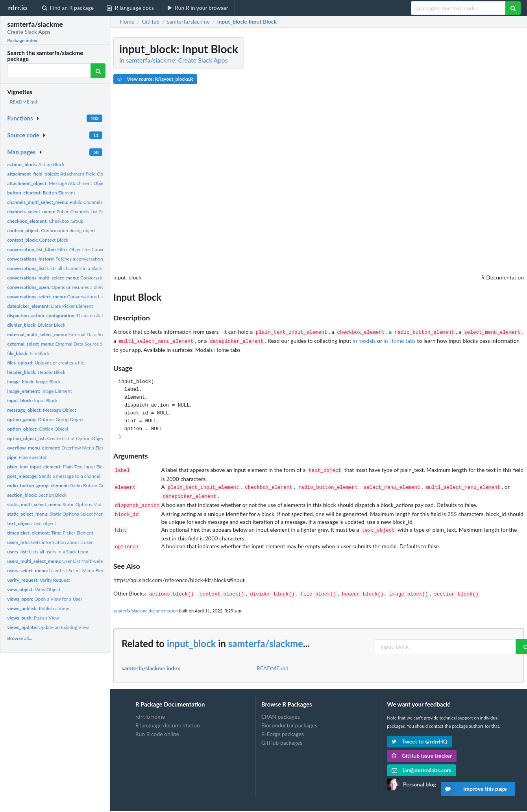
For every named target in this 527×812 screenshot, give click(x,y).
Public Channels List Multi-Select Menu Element (88, 202)
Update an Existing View (48, 627)
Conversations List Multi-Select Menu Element (92, 278)
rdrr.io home (150, 710)
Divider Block (36, 325)
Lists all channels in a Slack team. (61, 268)
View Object (34, 589)
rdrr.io (17, 7)
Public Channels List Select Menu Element (75, 212)
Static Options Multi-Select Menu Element (79, 504)
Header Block (36, 372)
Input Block (32, 400)
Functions (20, 118)
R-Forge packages (283, 727)
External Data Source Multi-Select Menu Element (89, 334)
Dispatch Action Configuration (73, 315)
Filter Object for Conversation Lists (68, 249)
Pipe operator (27, 457)
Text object (32, 523)
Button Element (41, 193)
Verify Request (38, 580)
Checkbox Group (45, 221)
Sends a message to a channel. (54, 476)
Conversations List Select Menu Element (79, 297)
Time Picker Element (50, 533)
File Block (28, 353)
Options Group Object (45, 419)
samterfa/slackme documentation (146, 604)
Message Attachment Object (57, 183)
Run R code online (157, 727)
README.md (23, 102)
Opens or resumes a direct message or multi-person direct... (91, 287)
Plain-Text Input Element (60, 467)
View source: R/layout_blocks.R (155, 79)
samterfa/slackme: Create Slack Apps (177, 60)
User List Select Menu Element (60, 571)
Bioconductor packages (289, 718)
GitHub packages (282, 735)
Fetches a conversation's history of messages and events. (90, 259)
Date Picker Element (50, 306)
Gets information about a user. (50, 542)
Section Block (37, 495)
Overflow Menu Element (60, 448)
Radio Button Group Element (68, 486)
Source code (23, 135)
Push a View (33, 618)
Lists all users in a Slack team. (48, 552)
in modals (364, 340)
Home (127, 22)
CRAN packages (281, 710)
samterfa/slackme (266, 636)
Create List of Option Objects (57, 438)
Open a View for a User (45, 599)
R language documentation (168, 718)
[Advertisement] (465, 155)
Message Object (42, 410)
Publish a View (38, 608)
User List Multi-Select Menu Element (73, 561)
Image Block (34, 382)
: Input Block (247, 22)
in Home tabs (399, 340)
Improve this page (474, 789)
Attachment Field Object (59, 174)
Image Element (40, 391)
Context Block (38, 240)
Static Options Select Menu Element (66, 514)
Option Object (38, 429)
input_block (191, 636)
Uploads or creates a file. (46, 363)
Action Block (36, 164)
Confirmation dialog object (52, 230)
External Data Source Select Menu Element (76, 344)
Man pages (21, 152)
